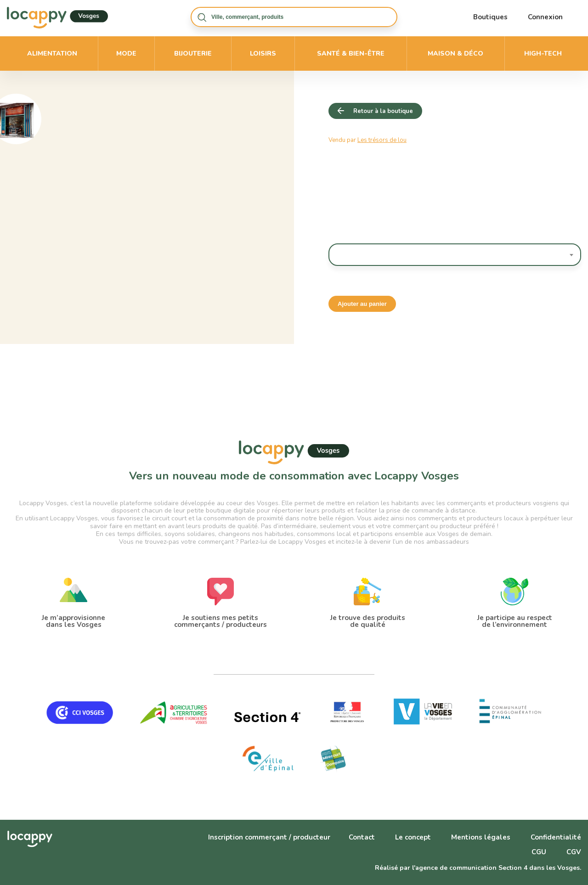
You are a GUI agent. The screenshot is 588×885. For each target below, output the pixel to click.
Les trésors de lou (382, 140)
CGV (574, 852)
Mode (126, 54)
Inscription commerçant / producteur (269, 837)
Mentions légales (481, 837)
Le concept (413, 837)
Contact (362, 837)
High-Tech (543, 54)
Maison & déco (455, 54)
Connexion (545, 17)
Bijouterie (193, 54)
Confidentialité (556, 837)
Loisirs (263, 54)
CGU (539, 852)
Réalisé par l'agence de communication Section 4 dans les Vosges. (478, 868)
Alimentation (52, 54)
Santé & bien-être (351, 54)
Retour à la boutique (383, 111)
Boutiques (490, 17)
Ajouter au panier (362, 304)
